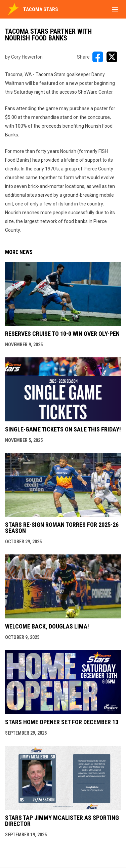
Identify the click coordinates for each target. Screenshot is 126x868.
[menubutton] (115, 9)
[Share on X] (112, 57)
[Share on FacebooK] (98, 57)
